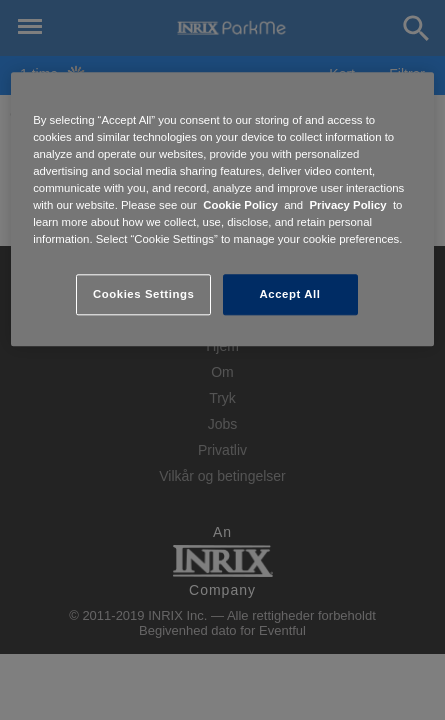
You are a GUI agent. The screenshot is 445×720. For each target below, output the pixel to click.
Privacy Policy (347, 206)
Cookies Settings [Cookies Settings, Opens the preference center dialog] (143, 294)
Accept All (290, 294)
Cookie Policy (240, 206)
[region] (222, 209)
